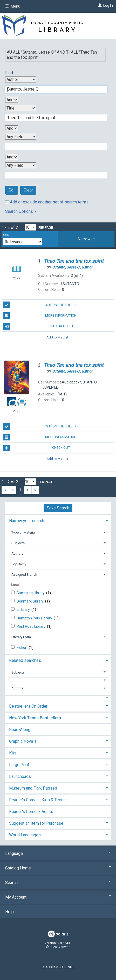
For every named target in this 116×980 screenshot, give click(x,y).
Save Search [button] (58, 508)
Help (9, 912)
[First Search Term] (53, 89)
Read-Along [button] (20, 730)
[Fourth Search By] (21, 165)
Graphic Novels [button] (23, 741)
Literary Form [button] (21, 637)
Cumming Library (31, 593)
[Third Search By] (21, 137)
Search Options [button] (21, 211)
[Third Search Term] (53, 146)
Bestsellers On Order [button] (28, 706)
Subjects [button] (18, 543)
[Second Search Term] (53, 118)
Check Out (37, 448)
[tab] (86, 239)
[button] (86, 239)
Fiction (22, 648)
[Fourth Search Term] (53, 175)
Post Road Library (31, 626)
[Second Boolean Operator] (12, 128)
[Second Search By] (21, 108)
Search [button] (58, 883)
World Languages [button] (25, 835)
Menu (13, 6)
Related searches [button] (25, 660)
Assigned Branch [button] (24, 575)
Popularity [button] (19, 564)
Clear (28, 190)
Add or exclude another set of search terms (47, 202)
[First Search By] (21, 79)
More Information (40, 316)
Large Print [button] (19, 765)
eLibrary (24, 610)
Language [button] (58, 853)
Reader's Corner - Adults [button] (31, 812)
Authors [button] (17, 553)
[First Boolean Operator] (12, 100)
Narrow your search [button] (27, 521)
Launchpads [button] (20, 776)
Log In (108, 5)
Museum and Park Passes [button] (33, 788)
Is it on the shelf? (40, 305)
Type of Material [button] (23, 532)
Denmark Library (30, 601)
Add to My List (57, 337)
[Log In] (99, 5)
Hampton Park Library (35, 618)
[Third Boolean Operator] (12, 157)
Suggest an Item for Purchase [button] (36, 823)
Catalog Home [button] (58, 868)
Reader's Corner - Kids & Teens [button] (37, 800)
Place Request (38, 326)
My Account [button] (58, 897)
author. (73, 267)
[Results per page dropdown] (30, 227)
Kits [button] (13, 753)
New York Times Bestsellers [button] (35, 718)
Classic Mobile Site (58, 967)
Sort (7, 235)
